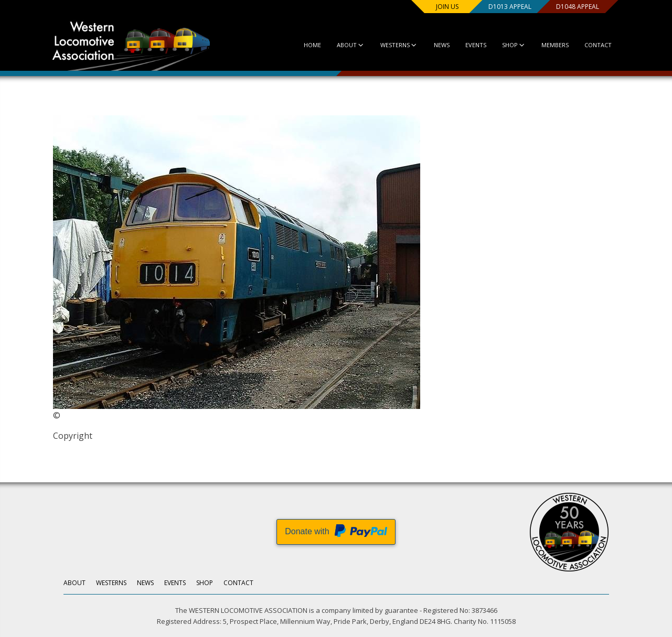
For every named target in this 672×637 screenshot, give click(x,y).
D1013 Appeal (509, 7)
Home (312, 45)
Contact (598, 45)
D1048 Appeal (577, 7)
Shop (513, 45)
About (350, 45)
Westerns (399, 45)
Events (475, 45)
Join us (447, 7)
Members (555, 45)
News (441, 45)
